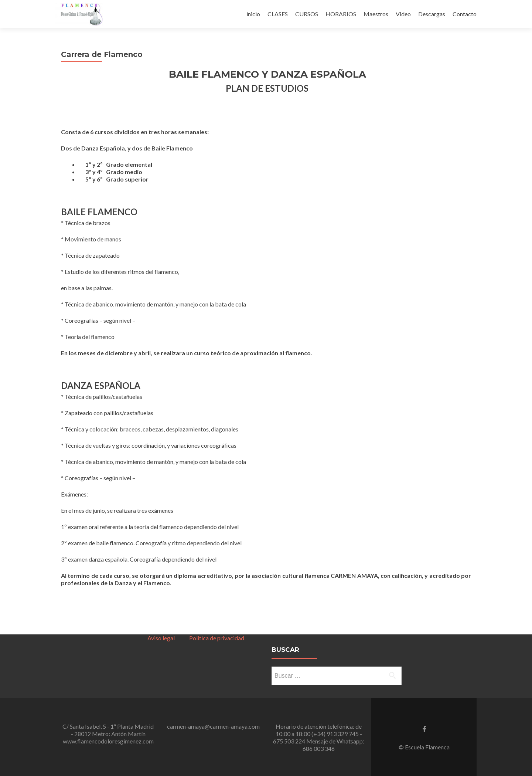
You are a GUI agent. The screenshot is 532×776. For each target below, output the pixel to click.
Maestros (376, 14)
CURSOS (307, 14)
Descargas (432, 14)
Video (403, 14)
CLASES (278, 14)
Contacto (465, 14)
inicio (253, 14)
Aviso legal (161, 638)
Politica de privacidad (216, 638)
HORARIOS (341, 14)
